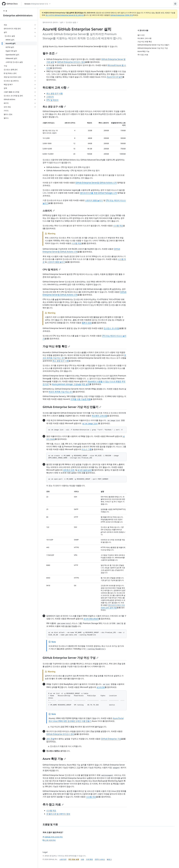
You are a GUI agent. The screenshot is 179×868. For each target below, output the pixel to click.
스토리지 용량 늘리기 (94, 200)
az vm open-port (85, 470)
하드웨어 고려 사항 (56, 87)
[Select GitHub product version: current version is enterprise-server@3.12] (37, 4)
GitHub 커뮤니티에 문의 (53, 837)
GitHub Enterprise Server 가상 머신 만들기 (72, 407)
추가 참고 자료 (53, 804)
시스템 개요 (118, 226)
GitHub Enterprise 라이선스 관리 (60, 734)
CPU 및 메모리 (52, 100)
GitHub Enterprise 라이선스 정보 (71, 62)
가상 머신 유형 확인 (56, 346)
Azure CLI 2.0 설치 (115, 77)
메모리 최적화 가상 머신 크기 (61, 392)
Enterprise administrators (18, 15)
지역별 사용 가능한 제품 (81, 399)
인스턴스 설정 (71, 22)
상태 (82, 859)
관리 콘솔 (50, 739)
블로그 (109, 859)
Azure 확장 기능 (54, 759)
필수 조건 (50, 53)
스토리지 (50, 97)
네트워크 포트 (69, 470)
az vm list (101, 687)
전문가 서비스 (100, 859)
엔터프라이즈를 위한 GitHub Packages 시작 (98, 193)
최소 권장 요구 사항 (55, 93)
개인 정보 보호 (74, 859)
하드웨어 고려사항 (99, 416)
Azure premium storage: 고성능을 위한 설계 (71, 384)
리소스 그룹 (87, 449)
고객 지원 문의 (49, 840)
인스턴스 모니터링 (111, 328)
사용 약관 (63, 859)
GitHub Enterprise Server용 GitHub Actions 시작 (96, 183)
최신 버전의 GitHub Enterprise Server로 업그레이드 (65, 15)
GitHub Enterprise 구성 (111, 739)
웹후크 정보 (87, 323)
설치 (62, 22)
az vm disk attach (91, 619)
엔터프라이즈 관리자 (50, 22)
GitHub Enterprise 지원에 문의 (122, 15)
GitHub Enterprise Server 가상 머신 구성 (70, 658)
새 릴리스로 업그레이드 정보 (58, 814)
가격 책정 (89, 859)
